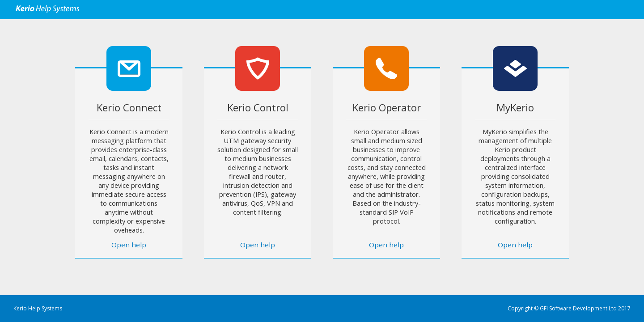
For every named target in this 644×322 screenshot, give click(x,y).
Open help (129, 245)
